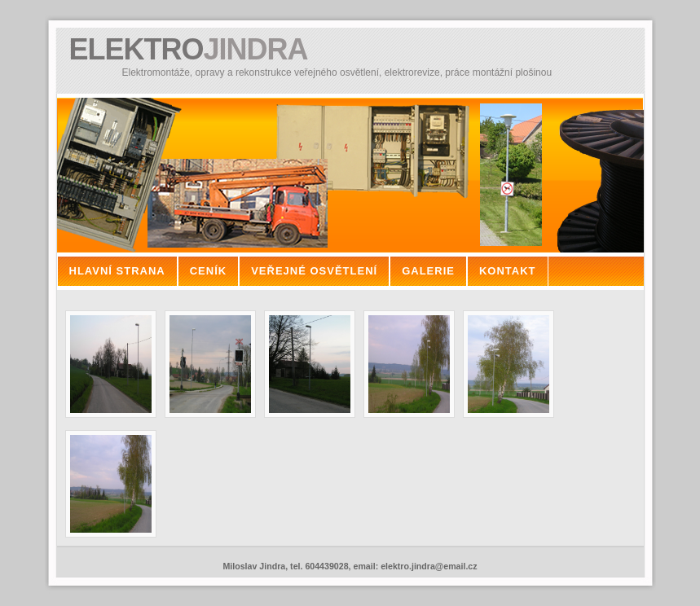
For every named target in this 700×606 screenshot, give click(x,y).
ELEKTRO (189, 49)
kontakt (508, 271)
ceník (208, 271)
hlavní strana (117, 271)
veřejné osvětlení (314, 271)
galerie (428, 271)
